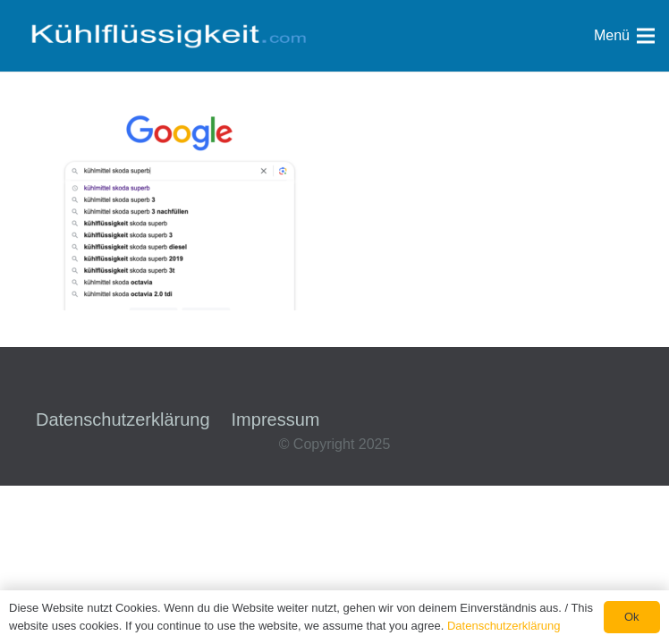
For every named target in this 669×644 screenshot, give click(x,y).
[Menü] (624, 36)
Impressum (276, 419)
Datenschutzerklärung (123, 419)
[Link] (168, 36)
